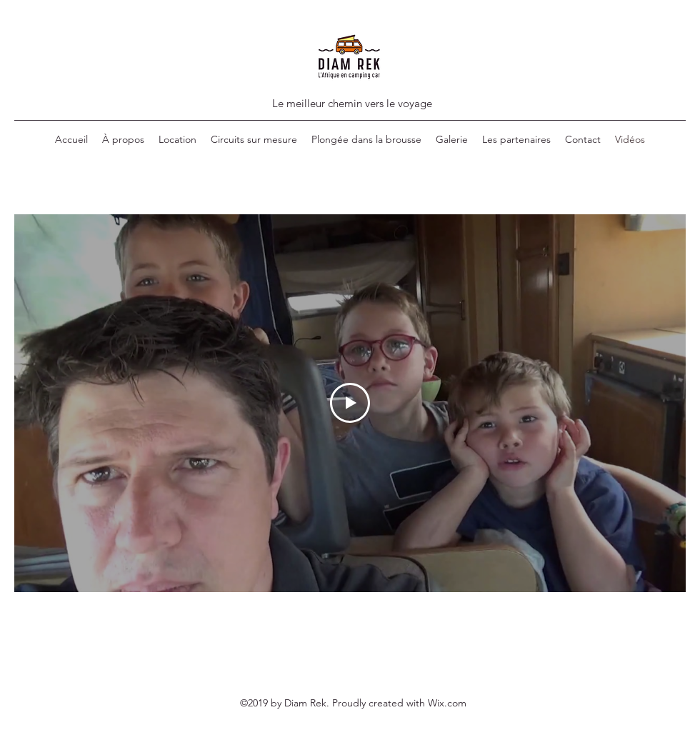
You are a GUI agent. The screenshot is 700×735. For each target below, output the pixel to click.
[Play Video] (350, 403)
